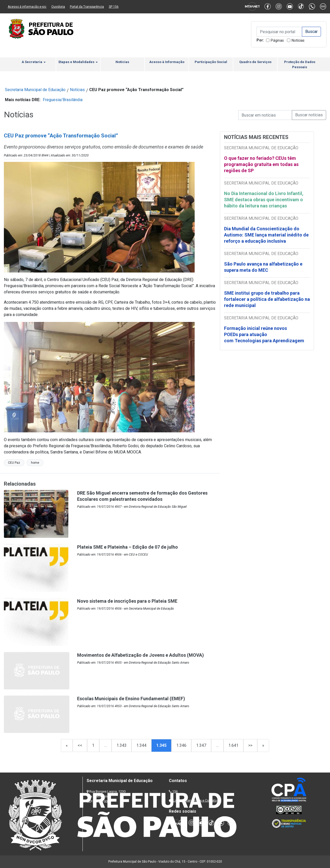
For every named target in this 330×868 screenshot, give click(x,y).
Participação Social (211, 62)
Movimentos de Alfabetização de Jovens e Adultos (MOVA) (141, 655)
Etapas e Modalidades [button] (78, 62)
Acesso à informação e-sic (27, 7)
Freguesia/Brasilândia (63, 100)
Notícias (298, 40)
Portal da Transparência (87, 7)
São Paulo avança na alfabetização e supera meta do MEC (263, 267)
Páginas (277, 40)
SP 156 (114, 7)
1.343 (122, 745)
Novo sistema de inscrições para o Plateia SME (127, 601)
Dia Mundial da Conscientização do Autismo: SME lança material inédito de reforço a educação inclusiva (266, 235)
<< (80, 745)
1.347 (201, 745)
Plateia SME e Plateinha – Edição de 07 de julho (127, 547)
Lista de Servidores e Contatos (196, 800)
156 (175, 791)
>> (250, 745)
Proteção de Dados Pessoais (300, 64)
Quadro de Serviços (255, 62)
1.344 (141, 745)
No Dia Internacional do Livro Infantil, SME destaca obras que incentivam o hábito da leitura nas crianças (264, 200)
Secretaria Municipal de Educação (35, 90)
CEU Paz (14, 463)
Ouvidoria (58, 7)
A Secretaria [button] (34, 62)
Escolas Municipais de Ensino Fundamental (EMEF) (131, 699)
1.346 (181, 745)
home (35, 463)
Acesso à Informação (167, 62)
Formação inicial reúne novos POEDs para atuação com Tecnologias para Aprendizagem (265, 334)
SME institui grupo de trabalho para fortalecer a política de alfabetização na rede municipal (267, 299)
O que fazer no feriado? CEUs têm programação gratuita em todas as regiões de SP (261, 164)
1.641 (233, 745)
